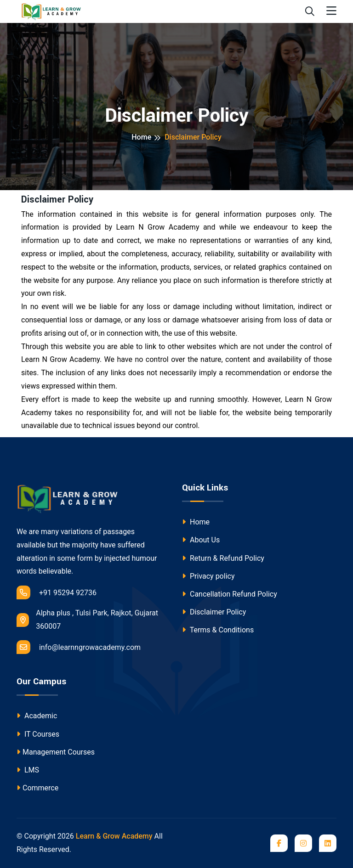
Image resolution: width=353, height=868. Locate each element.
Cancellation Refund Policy (230, 594)
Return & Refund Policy (223, 558)
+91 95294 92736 (57, 592)
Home (141, 137)
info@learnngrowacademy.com (79, 647)
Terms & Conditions (218, 630)
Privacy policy (208, 576)
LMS (28, 770)
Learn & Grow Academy (114, 836)
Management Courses (56, 752)
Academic (37, 716)
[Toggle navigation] (331, 11)
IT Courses (38, 734)
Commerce (37, 788)
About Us (201, 540)
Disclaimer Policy (214, 612)
